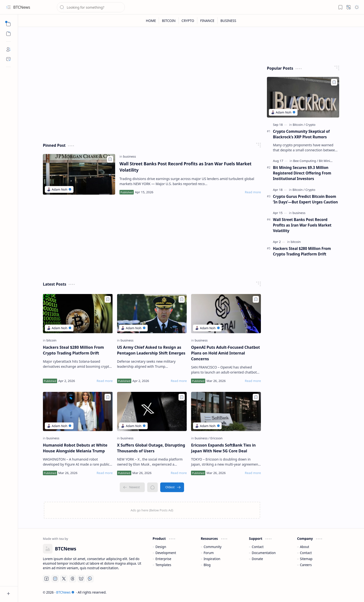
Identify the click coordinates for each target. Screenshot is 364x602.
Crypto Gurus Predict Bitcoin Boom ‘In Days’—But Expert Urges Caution (305, 199)
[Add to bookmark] (110, 159)
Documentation (264, 553)
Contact (258, 547)
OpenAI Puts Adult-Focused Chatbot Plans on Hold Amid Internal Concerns (225, 353)
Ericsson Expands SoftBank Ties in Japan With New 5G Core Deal (223, 448)
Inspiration (212, 559)
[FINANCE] (207, 21)
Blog (207, 565)
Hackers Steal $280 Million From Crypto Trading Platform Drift (73, 350)
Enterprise (163, 559)
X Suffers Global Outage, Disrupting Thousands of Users (151, 448)
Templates (163, 565)
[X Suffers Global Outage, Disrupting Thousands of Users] (152, 411)
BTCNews (65, 592)
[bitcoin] (52, 340)
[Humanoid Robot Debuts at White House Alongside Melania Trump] (78, 411)
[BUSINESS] (228, 21)
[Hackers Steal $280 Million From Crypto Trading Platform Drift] (78, 314)
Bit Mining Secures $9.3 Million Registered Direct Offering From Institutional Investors (302, 173)
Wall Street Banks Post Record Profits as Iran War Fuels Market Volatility (185, 167)
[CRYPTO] (188, 21)
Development (166, 553)
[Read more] (253, 192)
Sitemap (306, 559)
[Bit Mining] (326, 161)
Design (161, 547)
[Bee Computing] (306, 161)
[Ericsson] (216, 438)
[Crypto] (311, 125)
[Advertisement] (152, 99)
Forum (209, 553)
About (305, 547)
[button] (8, 7)
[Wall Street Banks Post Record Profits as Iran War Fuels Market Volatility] (79, 174)
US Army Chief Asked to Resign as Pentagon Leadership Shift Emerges (151, 350)
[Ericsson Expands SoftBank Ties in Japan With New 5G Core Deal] (226, 411)
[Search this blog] (91, 7)
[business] (130, 156)
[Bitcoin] (299, 125)
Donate (257, 559)
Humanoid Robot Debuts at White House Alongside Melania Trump (75, 448)
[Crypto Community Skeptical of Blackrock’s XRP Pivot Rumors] (303, 97)
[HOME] (151, 21)
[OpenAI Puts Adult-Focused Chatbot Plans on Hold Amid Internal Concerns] (226, 314)
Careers (306, 565)
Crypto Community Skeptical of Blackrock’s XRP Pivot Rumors (301, 134)
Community (212, 547)
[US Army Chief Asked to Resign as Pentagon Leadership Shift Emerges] (152, 314)
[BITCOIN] (169, 21)
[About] (8, 49)
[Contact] (8, 59)
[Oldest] (172, 487)
